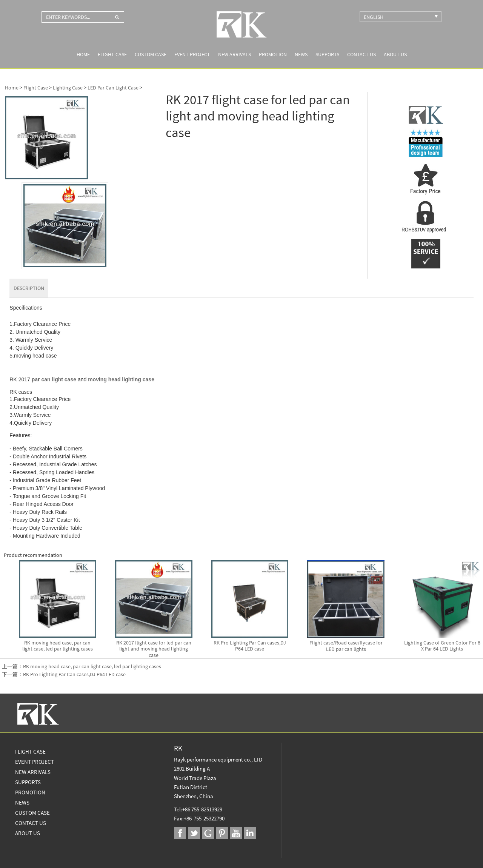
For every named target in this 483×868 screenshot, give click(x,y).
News (301, 54)
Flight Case (112, 54)
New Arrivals (235, 54)
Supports (327, 54)
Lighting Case (68, 88)
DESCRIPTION (29, 288)
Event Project (192, 54)
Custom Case (151, 54)
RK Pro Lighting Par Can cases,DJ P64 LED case (74, 674)
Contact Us (361, 54)
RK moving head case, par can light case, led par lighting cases (92, 666)
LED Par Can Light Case (113, 88)
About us (395, 54)
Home (83, 54)
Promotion (273, 54)
